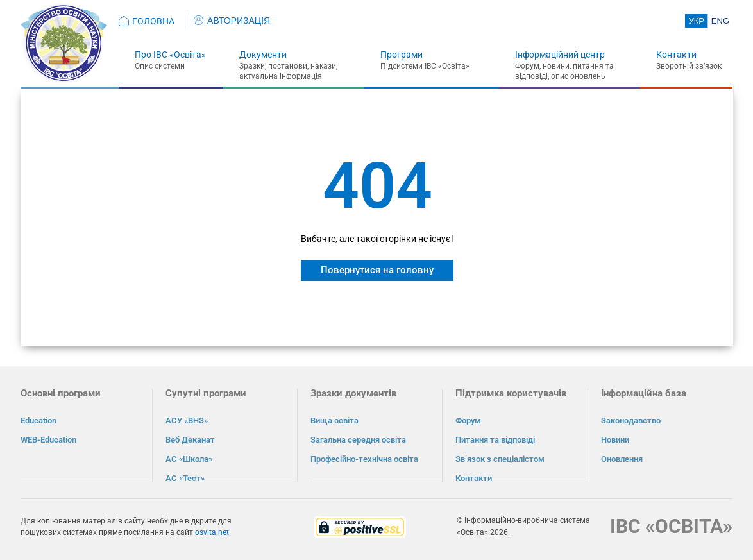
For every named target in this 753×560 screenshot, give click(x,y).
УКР (696, 21)
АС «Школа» (189, 459)
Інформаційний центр (560, 55)
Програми (402, 55)
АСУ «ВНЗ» (187, 420)
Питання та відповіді (495, 440)
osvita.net (212, 532)
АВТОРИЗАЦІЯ (232, 21)
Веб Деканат (190, 440)
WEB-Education (48, 440)
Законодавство (631, 420)
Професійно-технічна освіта (364, 459)
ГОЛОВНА (153, 21)
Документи (263, 55)
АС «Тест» (185, 478)
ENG (720, 21)
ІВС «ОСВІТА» (671, 526)
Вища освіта (334, 420)
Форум (468, 420)
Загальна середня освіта (358, 440)
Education (38, 420)
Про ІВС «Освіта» (170, 55)
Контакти (676, 55)
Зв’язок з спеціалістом (500, 459)
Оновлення (622, 459)
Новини (615, 440)
